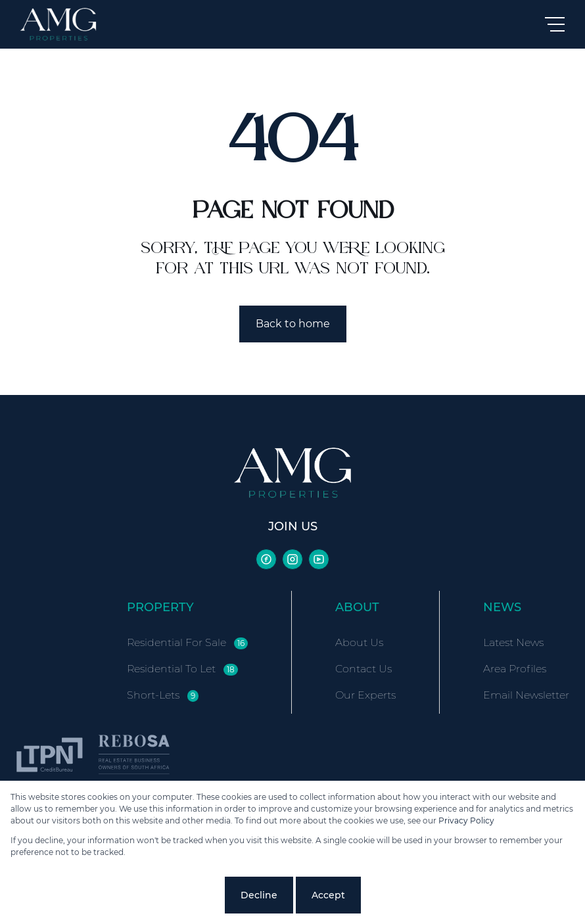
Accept (328, 895)
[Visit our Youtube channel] (319, 559)
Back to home (293, 324)
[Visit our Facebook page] (266, 559)
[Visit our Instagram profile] (292, 559)
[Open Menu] (555, 24)
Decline (259, 895)
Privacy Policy (466, 820)
